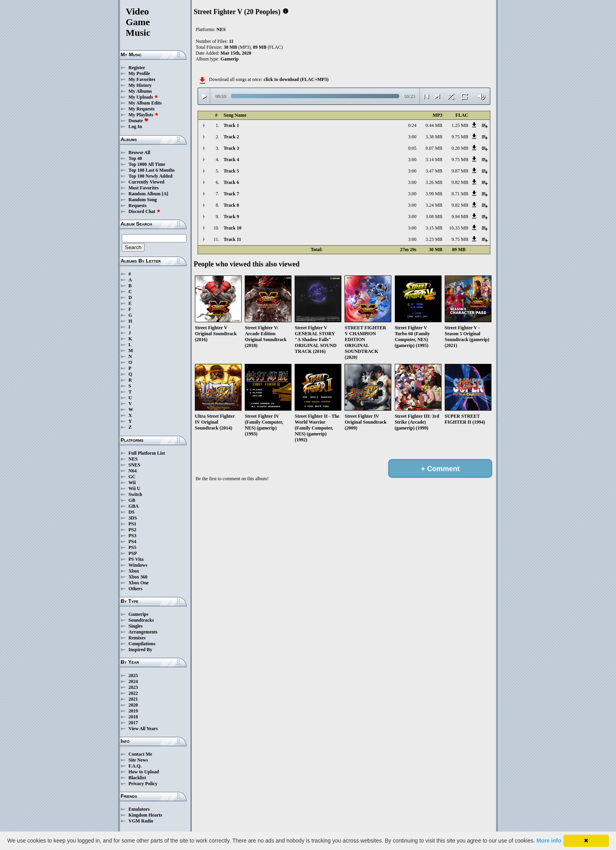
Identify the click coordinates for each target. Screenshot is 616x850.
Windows (138, 565)
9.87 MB (460, 171)
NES (133, 459)
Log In (135, 127)
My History (140, 85)
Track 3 (231, 148)
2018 (133, 717)
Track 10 (232, 228)
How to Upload (144, 772)
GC (132, 477)
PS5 (132, 547)
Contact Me (140, 754)
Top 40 (135, 158)
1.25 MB (460, 125)
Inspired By (140, 650)
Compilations (142, 644)
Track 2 (231, 137)
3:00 (412, 137)
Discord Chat (145, 211)
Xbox (134, 571)
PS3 (132, 536)
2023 (133, 687)
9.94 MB (460, 217)
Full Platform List (147, 453)
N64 (133, 471)
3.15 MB (434, 228)
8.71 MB (460, 194)
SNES (134, 465)
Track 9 (231, 217)
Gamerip (229, 59)
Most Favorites (144, 188)
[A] (165, 194)
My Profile (139, 73)
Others (135, 589)
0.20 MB (460, 148)
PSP (133, 553)
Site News (138, 760)
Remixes (137, 638)
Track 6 (231, 182)
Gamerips (138, 614)
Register (137, 68)
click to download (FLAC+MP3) (296, 79)
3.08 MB (434, 217)
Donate (138, 121)
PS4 (132, 542)
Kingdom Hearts (145, 815)
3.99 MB (434, 194)
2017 (133, 723)
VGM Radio (141, 821)
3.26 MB (434, 182)
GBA (134, 506)
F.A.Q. (135, 766)
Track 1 (231, 125)
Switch (135, 494)
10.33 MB (459, 228)
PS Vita (136, 559)
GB (132, 500)
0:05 (412, 148)
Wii (132, 483)
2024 (133, 681)
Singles (136, 626)
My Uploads (143, 97)
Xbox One (139, 583)
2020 (133, 705)
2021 (133, 699)
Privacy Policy (143, 784)
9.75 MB (460, 137)
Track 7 (231, 194)
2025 (133, 676)
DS (131, 512)
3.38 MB (434, 137)
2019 (133, 711)
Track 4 (231, 160)
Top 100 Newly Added (150, 176)
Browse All (139, 152)
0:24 (412, 125)
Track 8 (231, 205)
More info (549, 841)
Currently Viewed (146, 182)
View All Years (143, 729)
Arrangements (143, 632)
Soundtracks (141, 620)
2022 (133, 693)
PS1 (132, 524)
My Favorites (142, 79)
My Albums (140, 91)
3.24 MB (434, 205)
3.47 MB (434, 171)
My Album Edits (145, 103)
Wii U (134, 488)
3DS (133, 518)
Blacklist (137, 778)
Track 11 (232, 239)
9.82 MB (460, 182)
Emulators (139, 809)
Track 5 (231, 171)
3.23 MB (434, 239)
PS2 (132, 530)
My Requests (141, 109)
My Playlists (144, 115)
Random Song (143, 200)
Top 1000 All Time (147, 164)
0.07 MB (434, 148)
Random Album (145, 194)
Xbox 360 (138, 577)
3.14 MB (434, 160)
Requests (137, 206)
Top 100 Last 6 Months (152, 170)
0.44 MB (434, 125)
